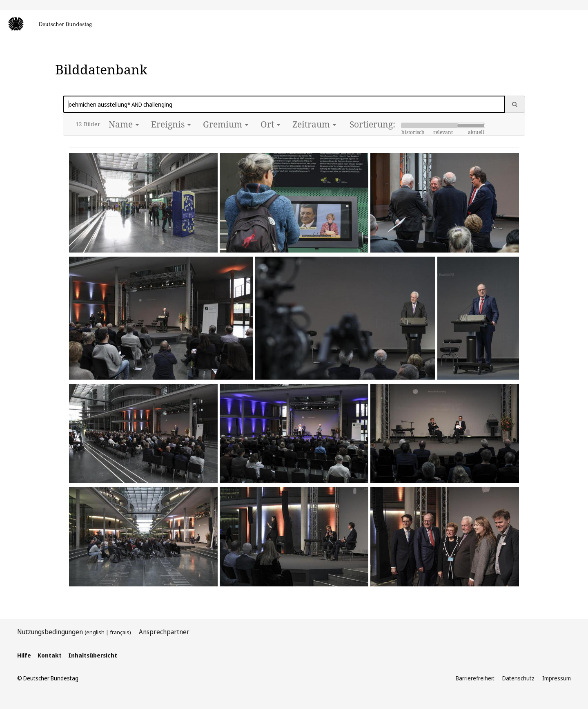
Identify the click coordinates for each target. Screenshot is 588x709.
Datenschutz (518, 678)
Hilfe (24, 655)
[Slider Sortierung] (443, 125)
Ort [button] (270, 124)
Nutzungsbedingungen (50, 632)
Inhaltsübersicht (93, 655)
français (120, 632)
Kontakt (50, 655)
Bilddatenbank (101, 69)
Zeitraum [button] (314, 124)
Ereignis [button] (171, 124)
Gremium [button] (226, 124)
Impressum (557, 678)
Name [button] (124, 124)
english (95, 632)
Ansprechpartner (164, 632)
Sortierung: (372, 124)
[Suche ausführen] (515, 104)
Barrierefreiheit (475, 678)
